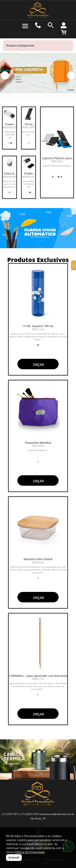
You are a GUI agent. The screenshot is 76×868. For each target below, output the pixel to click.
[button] (5, 75)
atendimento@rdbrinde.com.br (57, 814)
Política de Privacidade (30, 852)
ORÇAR (38, 365)
